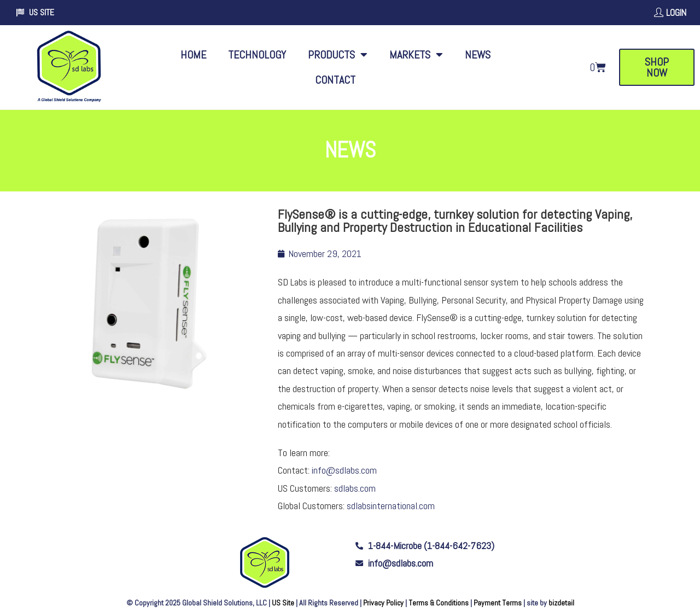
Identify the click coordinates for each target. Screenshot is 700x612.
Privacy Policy (383, 603)
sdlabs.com (355, 488)
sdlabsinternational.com (391, 506)
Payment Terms (498, 603)
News (478, 55)
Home (193, 55)
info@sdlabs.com (344, 470)
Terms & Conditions (439, 603)
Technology (257, 55)
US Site (283, 603)
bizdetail (561, 603)
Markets (416, 55)
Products (338, 55)
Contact (335, 80)
